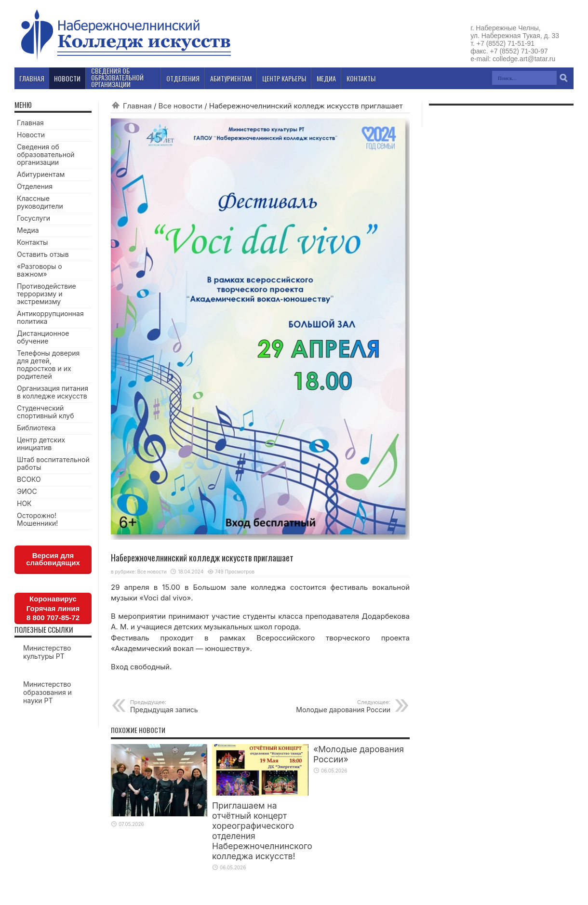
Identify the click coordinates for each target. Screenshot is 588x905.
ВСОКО (29, 479)
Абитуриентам (41, 174)
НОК (24, 503)
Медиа (28, 230)
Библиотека (36, 428)
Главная (137, 106)
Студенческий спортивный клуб (46, 412)
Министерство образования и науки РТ (47, 692)
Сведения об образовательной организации (46, 154)
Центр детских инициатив (41, 444)
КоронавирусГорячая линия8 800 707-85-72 (53, 608)
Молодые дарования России (331, 706)
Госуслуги (33, 218)
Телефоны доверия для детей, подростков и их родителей (48, 365)
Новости (31, 135)
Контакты (32, 242)
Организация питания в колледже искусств (53, 392)
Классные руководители (40, 202)
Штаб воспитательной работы (53, 463)
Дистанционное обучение (43, 337)
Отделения (35, 186)
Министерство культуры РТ (47, 652)
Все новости (180, 106)
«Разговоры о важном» (40, 270)
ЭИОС (27, 491)
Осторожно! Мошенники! (37, 519)
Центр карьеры (284, 78)
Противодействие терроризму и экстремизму (47, 294)
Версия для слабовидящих (53, 559)
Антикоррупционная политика (50, 317)
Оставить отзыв (43, 254)
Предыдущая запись (189, 706)
